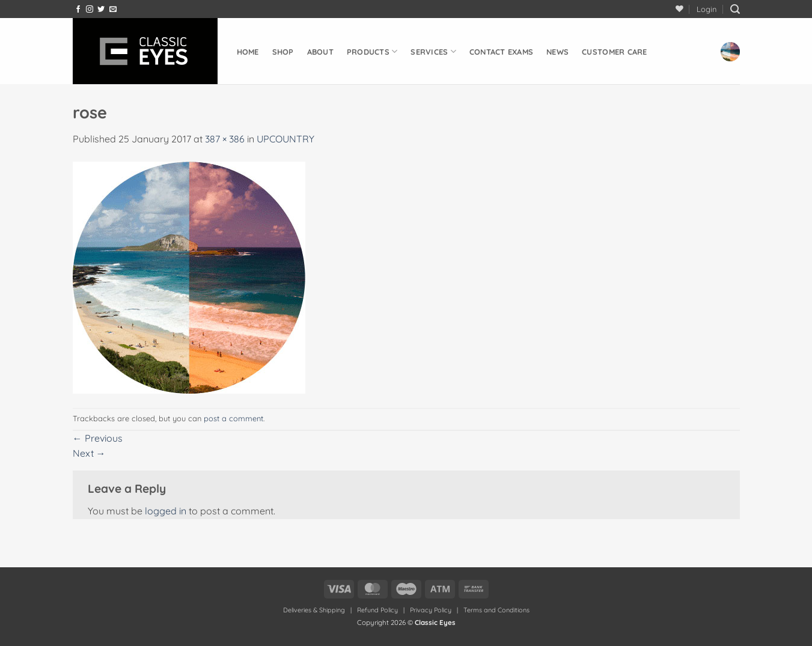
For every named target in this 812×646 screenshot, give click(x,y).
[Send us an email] (113, 10)
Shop (283, 52)
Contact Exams (501, 52)
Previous (98, 438)
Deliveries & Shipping (315, 610)
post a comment (234, 418)
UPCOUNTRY (285, 139)
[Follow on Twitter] (101, 10)
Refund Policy (377, 610)
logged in (166, 511)
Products (372, 51)
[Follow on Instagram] (90, 10)
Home (248, 52)
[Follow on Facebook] (78, 10)
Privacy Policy (431, 610)
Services (433, 51)
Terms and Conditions (496, 610)
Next (89, 453)
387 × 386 (225, 139)
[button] (707, 9)
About (320, 52)
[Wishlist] (679, 9)
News (557, 52)
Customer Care (614, 52)
